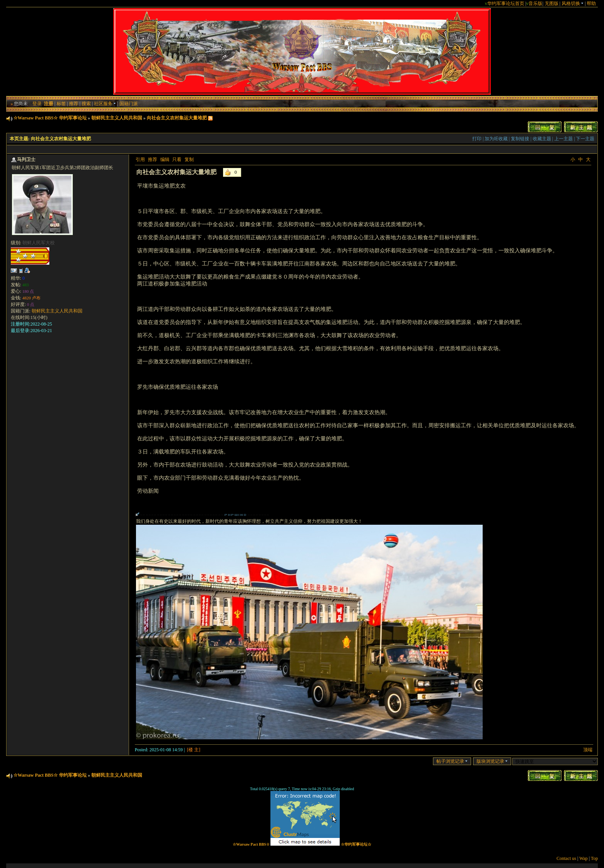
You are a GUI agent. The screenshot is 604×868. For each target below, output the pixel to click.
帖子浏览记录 (452, 761)
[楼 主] (194, 750)
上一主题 (564, 139)
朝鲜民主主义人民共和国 (117, 118)
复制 (189, 159)
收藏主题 (542, 139)
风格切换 (573, 3)
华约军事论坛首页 (506, 3)
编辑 (165, 159)
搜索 (86, 104)
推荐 (74, 104)
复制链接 (520, 139)
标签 (61, 104)
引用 (140, 159)
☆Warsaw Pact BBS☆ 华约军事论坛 (50, 118)
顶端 (588, 750)
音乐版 (535, 3)
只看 (177, 159)
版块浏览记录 (492, 761)
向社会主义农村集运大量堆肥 (177, 118)
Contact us (566, 858)
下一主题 (585, 139)
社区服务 (105, 104)
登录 (37, 104)
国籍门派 (129, 104)
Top (595, 858)
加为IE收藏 (496, 139)
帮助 (591, 3)
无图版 (552, 3)
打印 (477, 139)
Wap (584, 858)
